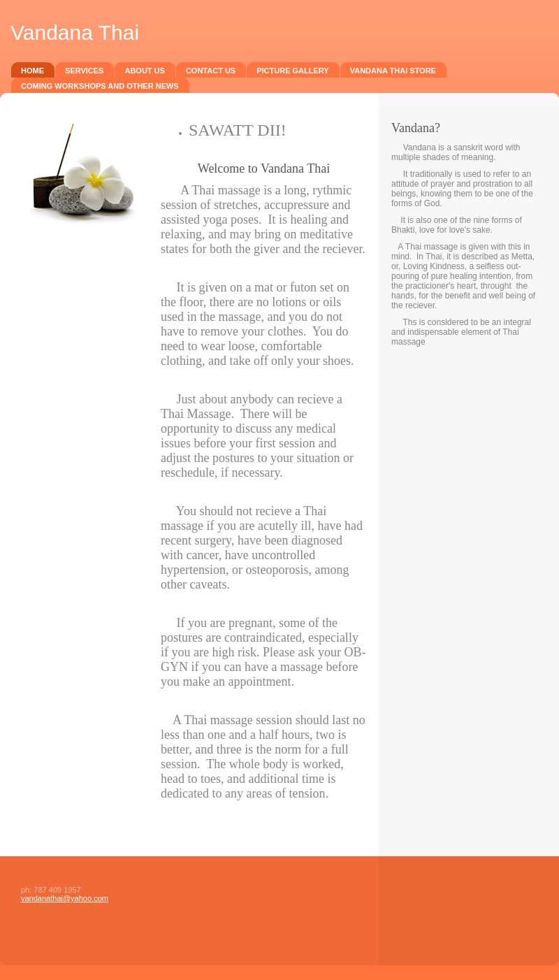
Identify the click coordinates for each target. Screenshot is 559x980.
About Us (144, 71)
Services (84, 71)
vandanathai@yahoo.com (65, 898)
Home (32, 71)
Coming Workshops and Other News (100, 86)
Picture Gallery (293, 71)
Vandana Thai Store (393, 71)
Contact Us (211, 71)
